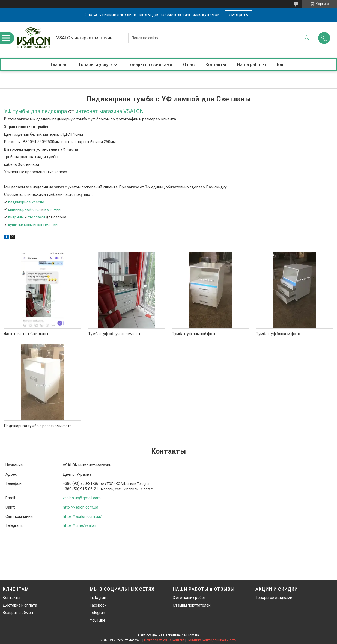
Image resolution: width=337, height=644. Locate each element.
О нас (189, 65)
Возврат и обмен (18, 613)
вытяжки (53, 209)
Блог (282, 65)
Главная (59, 65)
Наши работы (251, 65)
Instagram (99, 598)
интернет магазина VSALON (110, 111)
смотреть (238, 15)
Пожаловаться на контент (164, 640)
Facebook (98, 605)
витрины (16, 217)
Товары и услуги (96, 65)
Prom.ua (193, 635)
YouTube (98, 620)
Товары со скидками (150, 65)
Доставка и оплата (20, 605)
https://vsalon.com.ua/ (82, 516)
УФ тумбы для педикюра (35, 111)
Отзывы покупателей (192, 605)
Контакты (216, 65)
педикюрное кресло (26, 202)
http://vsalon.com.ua (80, 507)
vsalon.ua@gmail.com (82, 498)
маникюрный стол (24, 209)
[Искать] (307, 38)
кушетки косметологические (34, 225)
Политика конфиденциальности (212, 640)
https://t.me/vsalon (79, 525)
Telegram (98, 613)
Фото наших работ (189, 598)
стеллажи (36, 217)
